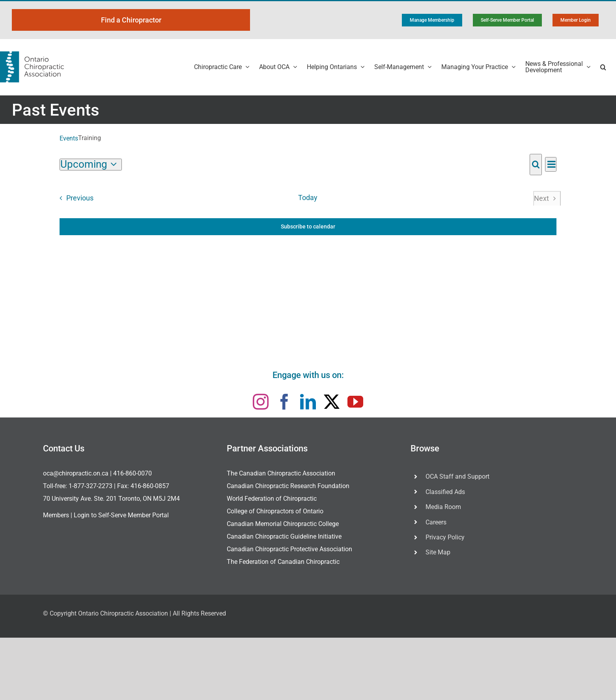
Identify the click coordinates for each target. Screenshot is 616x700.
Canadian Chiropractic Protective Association (289, 549)
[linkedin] (308, 402)
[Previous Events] (74, 198)
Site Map (438, 552)
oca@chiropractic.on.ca (76, 473)
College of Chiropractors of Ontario (275, 511)
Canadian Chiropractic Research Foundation (288, 486)
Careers (436, 522)
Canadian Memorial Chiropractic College (283, 524)
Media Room (443, 507)
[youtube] (355, 402)
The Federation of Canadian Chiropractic (283, 562)
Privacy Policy (445, 537)
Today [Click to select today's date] (308, 198)
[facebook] (284, 402)
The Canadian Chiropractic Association (281, 473)
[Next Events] (547, 198)
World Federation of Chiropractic (272, 499)
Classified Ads (445, 492)
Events (69, 138)
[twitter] (332, 402)
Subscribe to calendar (308, 226)
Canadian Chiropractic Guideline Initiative (284, 536)
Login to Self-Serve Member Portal (121, 515)
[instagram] (261, 402)
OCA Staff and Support (457, 476)
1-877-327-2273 (91, 486)
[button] (603, 67)
